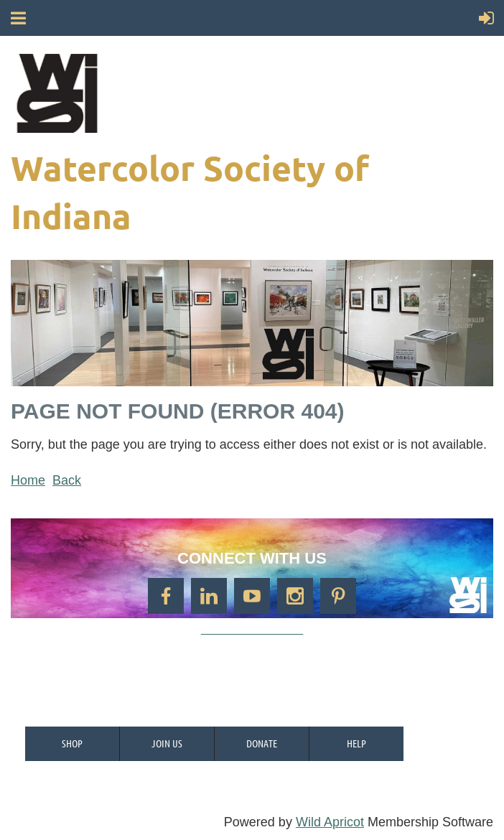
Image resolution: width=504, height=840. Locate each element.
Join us (167, 743)
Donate (262, 743)
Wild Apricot (330, 822)
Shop (72, 743)
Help (356, 743)
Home (28, 480)
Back (67, 480)
